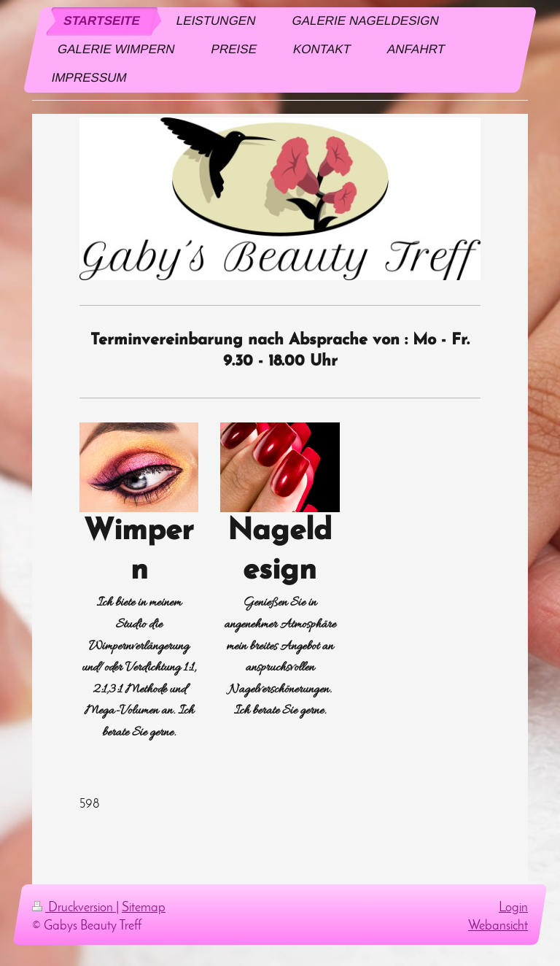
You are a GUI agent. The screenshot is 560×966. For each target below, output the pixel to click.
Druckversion (74, 908)
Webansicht (498, 926)
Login (513, 908)
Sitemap (144, 908)
